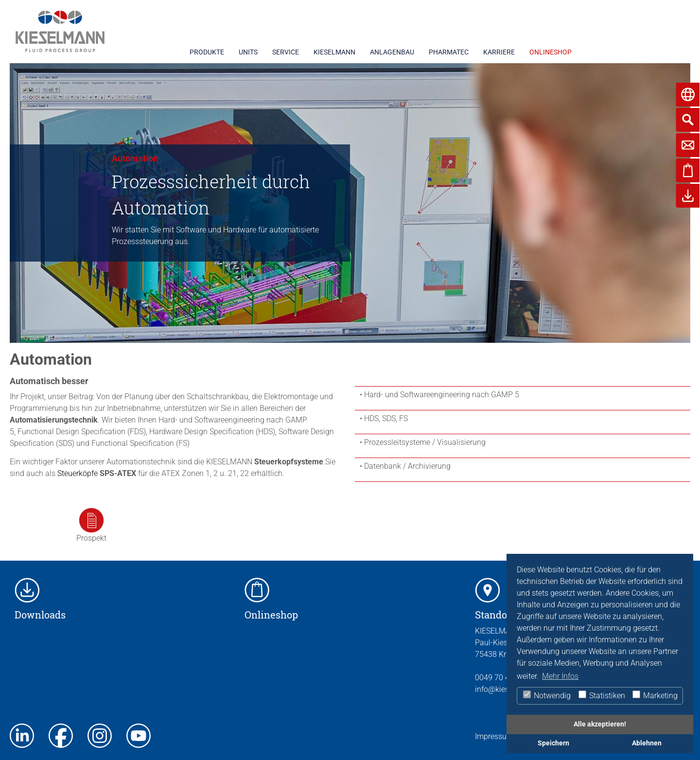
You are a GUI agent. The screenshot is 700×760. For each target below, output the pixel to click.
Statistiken (601, 695)
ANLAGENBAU (392, 52)
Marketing (655, 695)
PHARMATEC (449, 52)
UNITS (248, 52)
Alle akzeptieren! (600, 724)
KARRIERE (499, 52)
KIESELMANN (334, 52)
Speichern (553, 743)
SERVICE (286, 52)
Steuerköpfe (78, 473)
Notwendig (546, 695)
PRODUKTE (207, 52)
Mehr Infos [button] (560, 676)
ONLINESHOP (551, 52)
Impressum (494, 736)
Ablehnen (647, 743)
